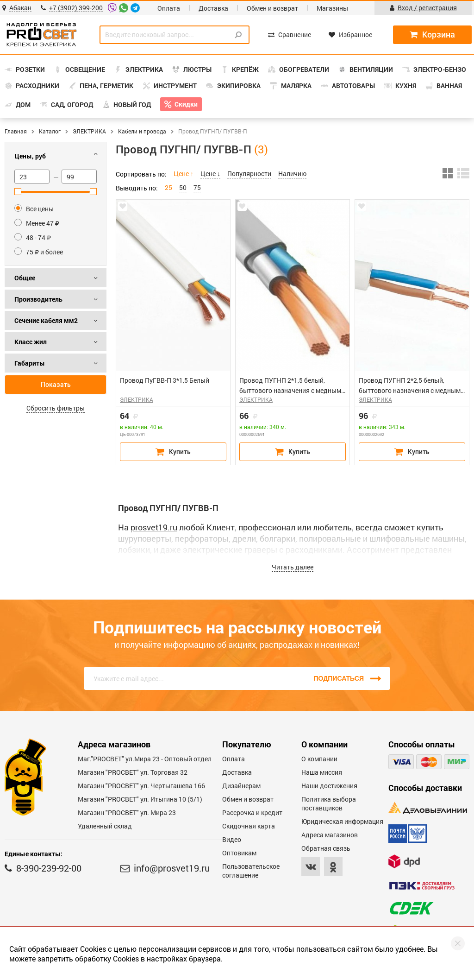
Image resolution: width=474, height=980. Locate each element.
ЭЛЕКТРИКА (89, 131)
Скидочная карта (249, 826)
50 (183, 187)
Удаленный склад (105, 826)
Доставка (213, 8)
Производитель (38, 299)
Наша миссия (322, 772)
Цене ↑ (184, 174)
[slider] (18, 192)
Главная (16, 131)
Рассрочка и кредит (252, 812)
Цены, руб (30, 156)
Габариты (30, 363)
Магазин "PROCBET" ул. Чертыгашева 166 (141, 786)
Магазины (332, 8)
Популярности (249, 174)
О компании (319, 759)
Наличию (292, 174)
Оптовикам (239, 853)
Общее (25, 278)
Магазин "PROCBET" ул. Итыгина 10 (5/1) (140, 799)
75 (197, 187)
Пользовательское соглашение (251, 871)
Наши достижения (329, 786)
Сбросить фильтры (56, 408)
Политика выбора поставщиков (329, 803)
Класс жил (31, 342)
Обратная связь (326, 848)
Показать (56, 385)
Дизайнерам (241, 786)
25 (168, 187)
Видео (232, 839)
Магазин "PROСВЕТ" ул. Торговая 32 (133, 772)
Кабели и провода (142, 131)
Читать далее (293, 567)
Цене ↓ (210, 174)
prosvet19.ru (154, 527)
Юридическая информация (342, 821)
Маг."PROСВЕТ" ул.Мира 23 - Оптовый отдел (145, 759)
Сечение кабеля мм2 (46, 320)
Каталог (50, 131)
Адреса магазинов (330, 835)
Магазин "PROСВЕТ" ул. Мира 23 (127, 812)
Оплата (169, 8)
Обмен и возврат (272, 8)
